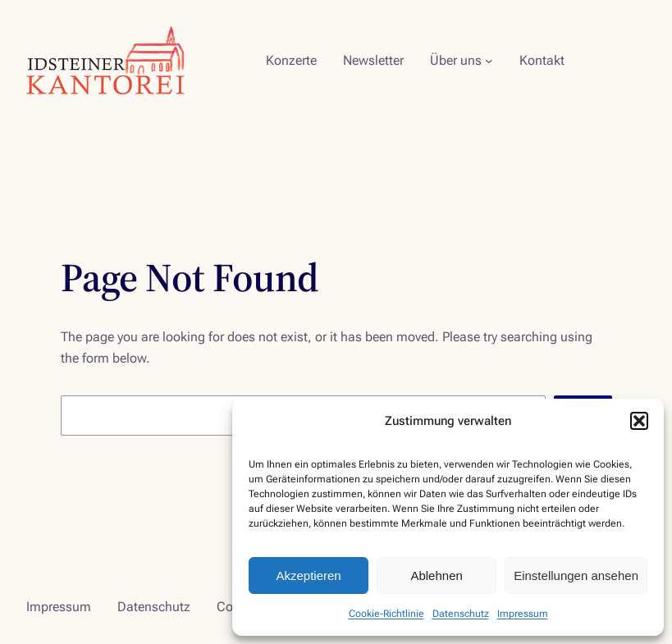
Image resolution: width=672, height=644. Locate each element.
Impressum (523, 614)
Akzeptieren (308, 575)
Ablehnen (436, 575)
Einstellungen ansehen (576, 575)
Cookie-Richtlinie (386, 614)
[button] (639, 421)
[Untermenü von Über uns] (489, 61)
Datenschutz (461, 614)
